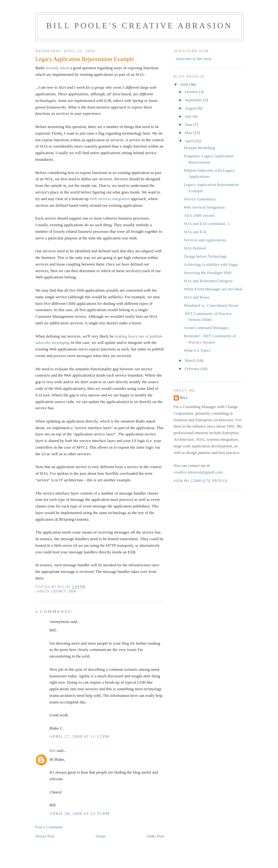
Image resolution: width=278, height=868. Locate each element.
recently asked (57, 68)
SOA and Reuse (197, 297)
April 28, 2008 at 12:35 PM (80, 813)
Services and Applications (205, 240)
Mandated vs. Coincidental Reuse (211, 305)
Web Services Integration (204, 207)
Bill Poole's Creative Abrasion (139, 26)
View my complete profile (201, 481)
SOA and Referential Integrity (208, 281)
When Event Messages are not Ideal (213, 289)
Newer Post (45, 836)
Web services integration (110, 199)
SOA (72, 591)
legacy (59, 591)
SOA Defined (195, 248)
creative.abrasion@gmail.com (198, 472)
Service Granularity (200, 199)
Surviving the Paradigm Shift (208, 273)
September (194, 100)
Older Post (155, 836)
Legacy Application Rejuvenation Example (85, 59)
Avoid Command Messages (206, 328)
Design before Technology (205, 256)
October (192, 92)
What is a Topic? (197, 350)
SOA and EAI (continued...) (207, 224)
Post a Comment (49, 827)
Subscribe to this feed (193, 59)
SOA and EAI (195, 232)
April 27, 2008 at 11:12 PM (80, 736)
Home (101, 836)
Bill (53, 750)
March (191, 360)
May (189, 133)
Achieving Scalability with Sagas (211, 264)
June (189, 124)
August (191, 108)
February (193, 369)
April (190, 141)
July (189, 116)
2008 (185, 84)
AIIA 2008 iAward (199, 215)
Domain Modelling (199, 148)
